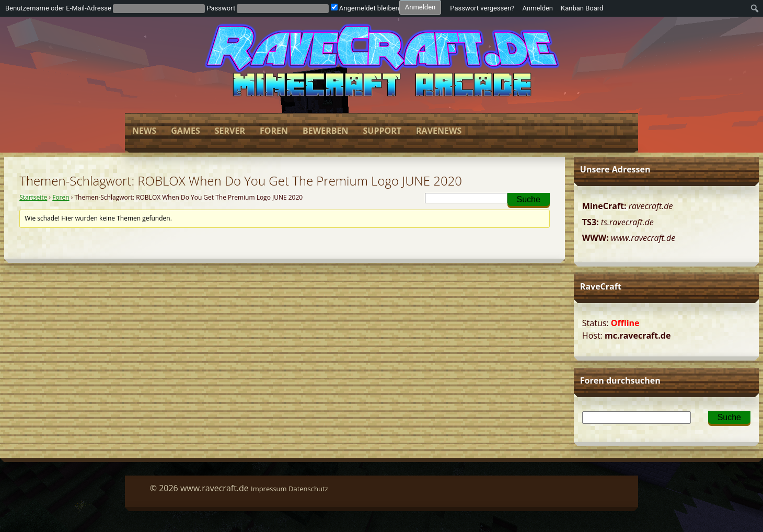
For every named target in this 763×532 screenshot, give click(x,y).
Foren (274, 131)
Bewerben (325, 131)
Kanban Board (582, 8)
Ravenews (439, 131)
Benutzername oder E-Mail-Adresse (58, 8)
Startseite (33, 197)
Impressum (269, 489)
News (144, 131)
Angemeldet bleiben (365, 8)
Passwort (221, 8)
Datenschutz (308, 489)
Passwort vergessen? (482, 8)
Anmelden (538, 8)
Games (185, 131)
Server (230, 131)
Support (382, 131)
